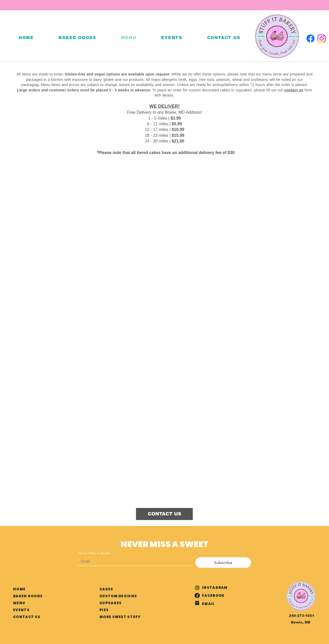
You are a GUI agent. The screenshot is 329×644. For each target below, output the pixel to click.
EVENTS (21, 610)
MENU (19, 603)
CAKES (106, 589)
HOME (19, 589)
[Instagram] (322, 39)
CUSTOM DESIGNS (118, 596)
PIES (104, 610)
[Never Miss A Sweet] (134, 561)
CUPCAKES (111, 603)
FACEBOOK (213, 596)
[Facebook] (310, 39)
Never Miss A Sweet (94, 553)
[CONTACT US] (164, 514)
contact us (294, 90)
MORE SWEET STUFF (120, 617)
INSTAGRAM (215, 588)
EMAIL (208, 604)
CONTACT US (27, 617)
